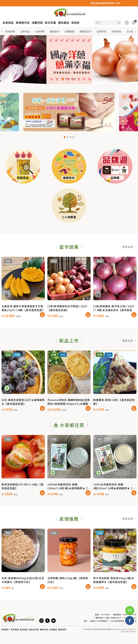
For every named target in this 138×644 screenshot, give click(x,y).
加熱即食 (102, 31)
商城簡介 (6, 629)
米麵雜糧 (70, 31)
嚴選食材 (55, 31)
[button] (135, 31)
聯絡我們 (62, 629)
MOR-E (134, 632)
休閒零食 (116, 31)
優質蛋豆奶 (86, 31)
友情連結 (53, 629)
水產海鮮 (40, 31)
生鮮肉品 (25, 31)
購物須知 (44, 629)
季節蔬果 (10, 31)
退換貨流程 (34, 629)
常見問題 (15, 629)
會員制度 (24, 629)
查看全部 (129, 259)
